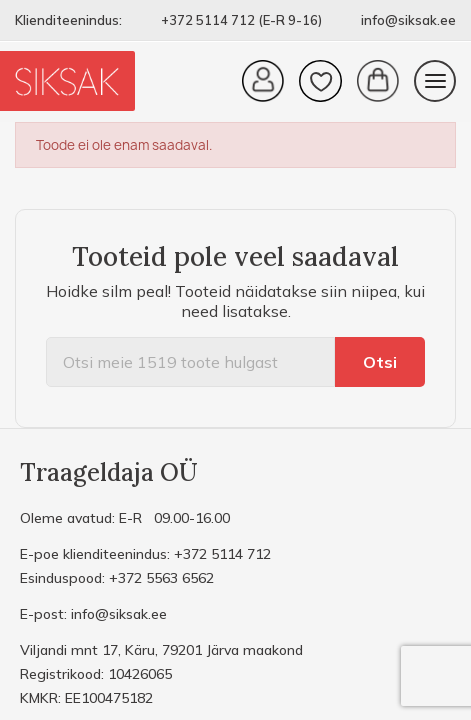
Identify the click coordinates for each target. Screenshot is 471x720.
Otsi (380, 362)
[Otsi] (190, 362)
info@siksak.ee (408, 20)
